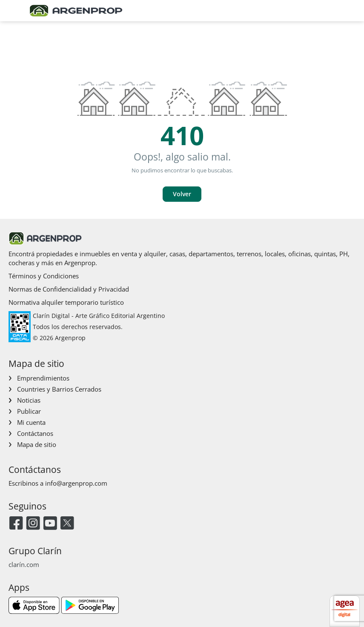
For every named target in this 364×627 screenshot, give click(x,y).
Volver (182, 194)
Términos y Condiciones (44, 276)
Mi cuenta (31, 422)
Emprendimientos (43, 378)
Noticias (29, 400)
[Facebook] (16, 524)
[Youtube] (50, 524)
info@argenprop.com (76, 483)
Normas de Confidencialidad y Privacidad (69, 289)
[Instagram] (33, 524)
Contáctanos (35, 433)
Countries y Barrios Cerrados (59, 389)
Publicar (29, 411)
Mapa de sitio (37, 444)
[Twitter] (67, 524)
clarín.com (24, 564)
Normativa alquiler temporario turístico (66, 302)
